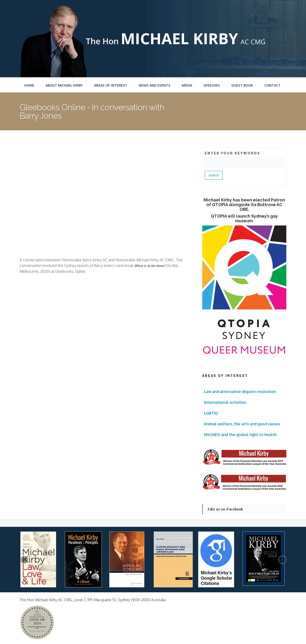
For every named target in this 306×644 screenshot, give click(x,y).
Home (29, 85)
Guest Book (242, 85)
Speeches (212, 85)
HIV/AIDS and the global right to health (240, 435)
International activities (225, 402)
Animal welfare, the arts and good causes (242, 424)
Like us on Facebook (225, 509)
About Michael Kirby (64, 85)
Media (187, 85)
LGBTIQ (211, 413)
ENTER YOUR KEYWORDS (232, 153)
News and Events (155, 85)
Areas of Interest (111, 85)
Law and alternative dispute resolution (240, 392)
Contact (272, 85)
